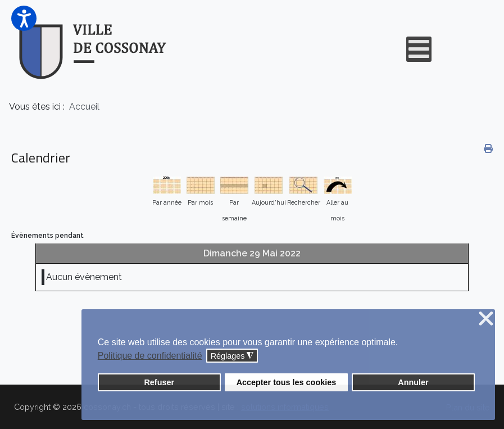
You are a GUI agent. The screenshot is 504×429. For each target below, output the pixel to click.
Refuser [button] (159, 382)
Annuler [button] (413, 382)
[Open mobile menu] (419, 49)
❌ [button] (486, 319)
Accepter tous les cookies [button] (287, 382)
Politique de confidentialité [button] (150, 356)
